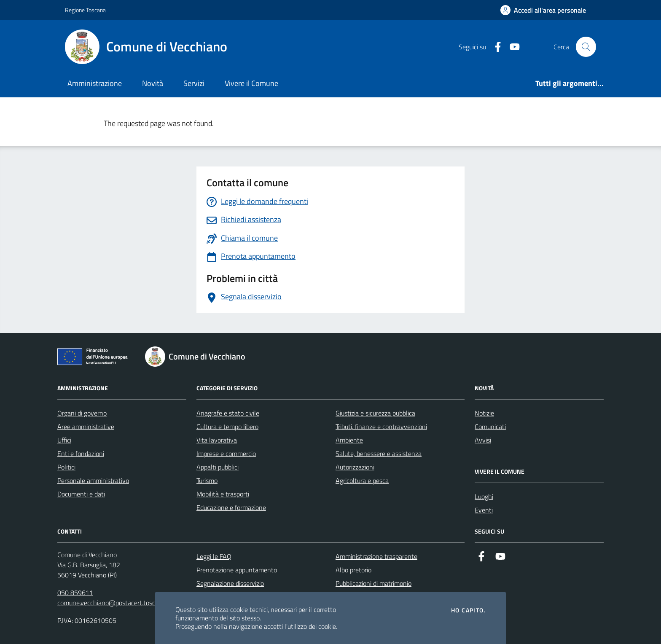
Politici (66, 467)
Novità (153, 83)
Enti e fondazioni (81, 453)
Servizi (194, 83)
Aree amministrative (86, 427)
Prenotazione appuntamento (237, 570)
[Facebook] (494, 47)
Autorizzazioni (355, 467)
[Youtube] (511, 47)
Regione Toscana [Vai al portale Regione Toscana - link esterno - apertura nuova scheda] (85, 10)
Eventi (484, 510)
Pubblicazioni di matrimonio (373, 583)
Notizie (484, 413)
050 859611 (75, 593)
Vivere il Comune (251, 83)
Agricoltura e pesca (362, 480)
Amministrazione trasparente (376, 556)
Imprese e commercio (226, 453)
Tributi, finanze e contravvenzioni (381, 427)
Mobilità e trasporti (223, 494)
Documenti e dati (81, 494)
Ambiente (349, 440)
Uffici (64, 440)
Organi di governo (82, 413)
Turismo (207, 480)
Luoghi (484, 496)
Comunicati (490, 427)
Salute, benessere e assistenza (379, 453)
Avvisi (483, 440)
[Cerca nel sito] (586, 47)
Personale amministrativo (93, 480)
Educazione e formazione (231, 507)
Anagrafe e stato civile (228, 413)
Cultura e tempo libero (227, 427)
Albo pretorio (353, 570)
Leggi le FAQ (214, 556)
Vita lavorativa (217, 440)
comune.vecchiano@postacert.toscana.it (114, 603)
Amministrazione (95, 83)
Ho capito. (468, 610)
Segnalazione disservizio (230, 583)
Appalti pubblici (218, 467)
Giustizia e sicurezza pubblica (375, 413)
